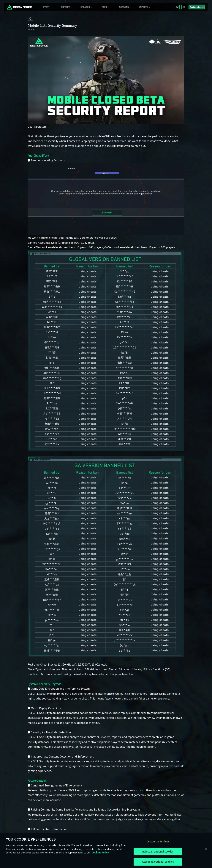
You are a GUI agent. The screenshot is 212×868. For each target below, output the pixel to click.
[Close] (206, 849)
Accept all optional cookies (158, 862)
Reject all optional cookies (158, 851)
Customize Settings (158, 841)
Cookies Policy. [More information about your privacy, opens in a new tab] (100, 852)
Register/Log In (197, 7)
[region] (106, 851)
